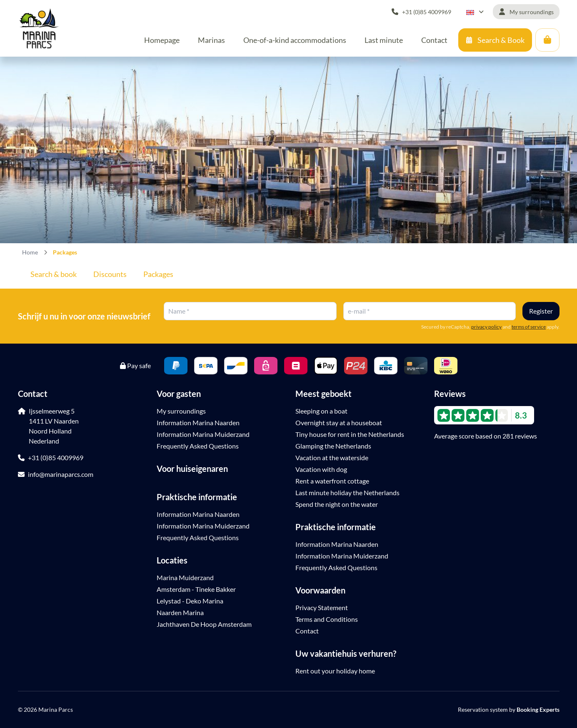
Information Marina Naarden (198, 423)
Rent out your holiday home (335, 671)
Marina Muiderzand (185, 577)
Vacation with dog (321, 469)
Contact (307, 631)
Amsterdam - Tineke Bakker (196, 589)
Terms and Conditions (327, 619)
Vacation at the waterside (332, 457)
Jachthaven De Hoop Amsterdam (204, 624)
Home (30, 252)
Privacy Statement (322, 607)
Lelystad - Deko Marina (190, 601)
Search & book (54, 274)
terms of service (529, 327)
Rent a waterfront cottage (332, 481)
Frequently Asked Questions (198, 446)
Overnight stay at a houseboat (339, 423)
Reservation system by (509, 709)
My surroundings (181, 411)
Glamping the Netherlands (333, 446)
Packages (158, 274)
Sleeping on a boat (321, 411)
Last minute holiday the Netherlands (347, 492)
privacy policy (486, 327)
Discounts (110, 274)
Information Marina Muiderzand (203, 434)
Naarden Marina (180, 612)
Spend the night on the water (337, 504)
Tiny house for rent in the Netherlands (350, 434)
